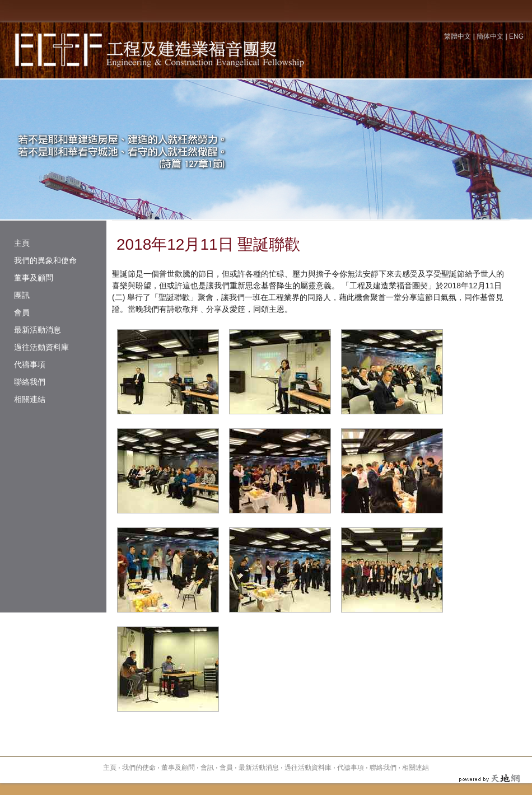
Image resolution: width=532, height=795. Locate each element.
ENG (516, 36)
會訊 (207, 768)
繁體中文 (458, 36)
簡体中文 (490, 36)
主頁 (22, 243)
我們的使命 (139, 768)
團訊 (22, 295)
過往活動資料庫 (41, 347)
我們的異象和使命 (45, 260)
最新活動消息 (38, 330)
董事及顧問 (34, 278)
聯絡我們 (30, 382)
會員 (22, 312)
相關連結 (30, 399)
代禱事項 (30, 364)
